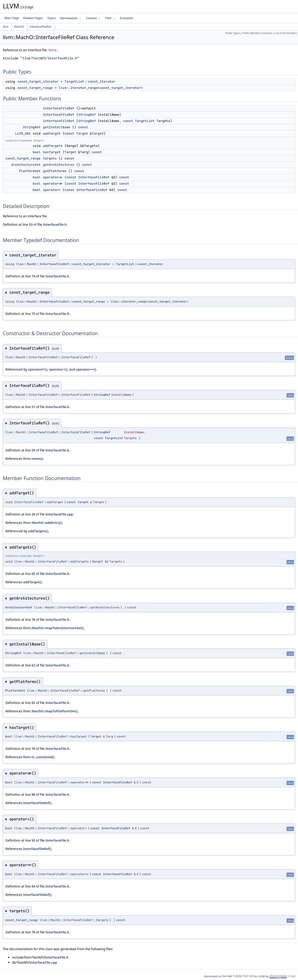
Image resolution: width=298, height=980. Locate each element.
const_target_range (35, 88)
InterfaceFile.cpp (59, 514)
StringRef (87, 115)
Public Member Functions (257, 33)
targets (50, 158)
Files (110, 18)
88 (33, 794)
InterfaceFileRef (41, 27)
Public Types (233, 33)
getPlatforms (55, 171)
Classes (93, 18)
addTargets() (38, 531)
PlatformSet (30, 171)
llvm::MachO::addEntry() (43, 523)
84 (33, 886)
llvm (6, 27)
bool (37, 152)
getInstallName (57, 127)
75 (33, 314)
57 (33, 407)
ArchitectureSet (26, 165)
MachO (19, 27)
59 (33, 450)
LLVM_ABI (23, 133)
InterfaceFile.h (55, 224)
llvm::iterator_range (78, 88)
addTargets (53, 146)
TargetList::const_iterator (90, 82)
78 (33, 620)
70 (33, 749)
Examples (127, 18)
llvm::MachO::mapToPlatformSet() (50, 711)
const (128, 121)
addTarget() (32, 582)
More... (54, 50)
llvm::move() (33, 459)
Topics (51, 18)
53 (31, 224)
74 (33, 276)
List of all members (286, 33)
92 (33, 840)
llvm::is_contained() (39, 757)
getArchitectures (59, 165)
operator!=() (38, 369)
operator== (53, 177)
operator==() (86, 369)
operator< (52, 190)
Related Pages (33, 18)
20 (33, 514)
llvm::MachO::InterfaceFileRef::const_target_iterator (63, 264)
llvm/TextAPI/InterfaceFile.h (50, 58)
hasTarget (52, 152)
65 (33, 574)
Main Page (12, 18)
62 (33, 665)
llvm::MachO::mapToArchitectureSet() (53, 628)
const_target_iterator (38, 82)
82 (33, 703)
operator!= (53, 184)
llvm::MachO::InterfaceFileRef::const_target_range (61, 302)
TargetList (145, 121)
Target (82, 133)
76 (33, 932)
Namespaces (70, 18)
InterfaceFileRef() (37, 803)
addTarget (52, 133)
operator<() (58, 369)
